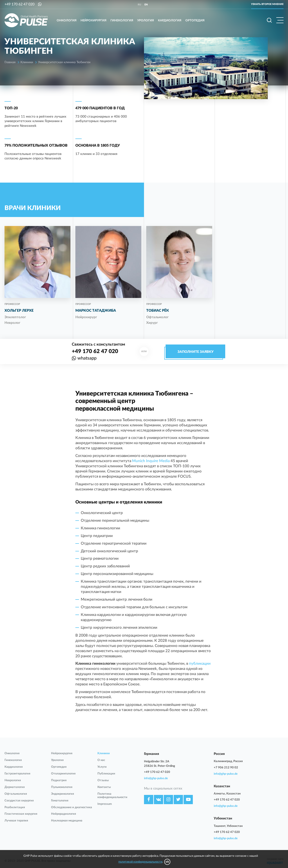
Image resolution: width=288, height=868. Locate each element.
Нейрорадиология (64, 814)
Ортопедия (195, 21)
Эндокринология (63, 794)
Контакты (104, 787)
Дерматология (15, 787)
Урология (146, 21)
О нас (101, 760)
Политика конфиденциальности (112, 796)
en (146, 5)
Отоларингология (63, 774)
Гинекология (122, 21)
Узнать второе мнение (267, 4)
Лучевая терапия (16, 821)
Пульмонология (62, 787)
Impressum (105, 804)
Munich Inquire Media (151, 461)
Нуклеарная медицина (67, 821)
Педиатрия (59, 780)
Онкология (67, 21)
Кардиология (170, 21)
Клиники (104, 753)
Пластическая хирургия (21, 814)
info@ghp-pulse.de (156, 778)
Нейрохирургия (93, 21)
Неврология (13, 780)
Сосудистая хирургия (19, 801)
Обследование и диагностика (72, 807)
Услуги (102, 767)
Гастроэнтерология (17, 774)
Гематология (60, 801)
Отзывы (103, 780)
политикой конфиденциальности (140, 862)
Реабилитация (15, 807)
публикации (200, 663)
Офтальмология (16, 794)
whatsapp (87, 358)
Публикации (106, 774)
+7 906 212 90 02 (226, 768)
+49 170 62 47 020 (19, 4)
